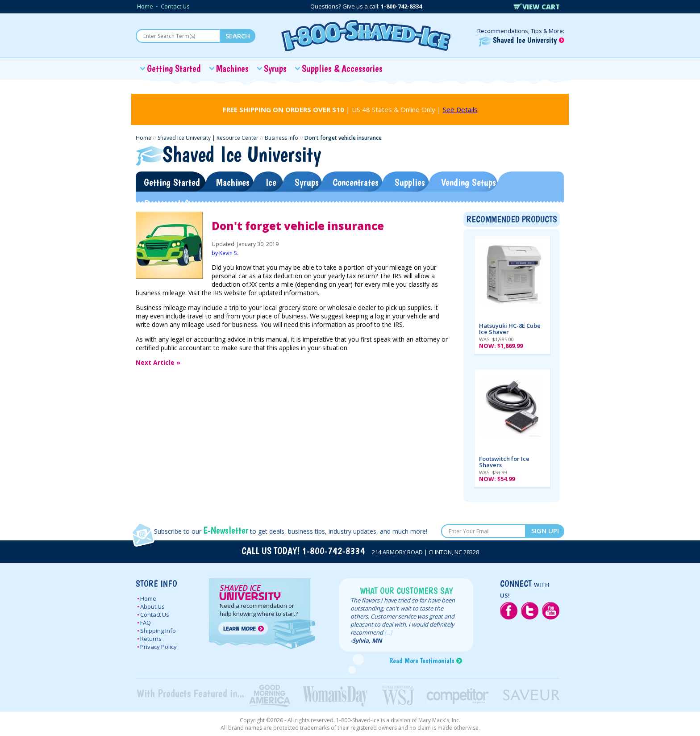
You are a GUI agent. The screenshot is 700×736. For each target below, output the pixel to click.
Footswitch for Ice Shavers (504, 462)
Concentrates (356, 182)
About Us (152, 606)
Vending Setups (469, 182)
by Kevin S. (225, 253)
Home (145, 6)
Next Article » (158, 362)
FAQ (146, 623)
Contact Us (175, 6)
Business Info (281, 138)
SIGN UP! (545, 531)
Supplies (410, 182)
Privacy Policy (158, 647)
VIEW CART (537, 7)
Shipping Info (158, 631)
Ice (271, 182)
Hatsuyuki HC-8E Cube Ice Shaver (510, 329)
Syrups (275, 68)
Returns (151, 639)
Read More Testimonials (422, 661)
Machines (232, 68)
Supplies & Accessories (342, 68)
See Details (460, 109)
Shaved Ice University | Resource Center (208, 138)
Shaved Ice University (521, 40)
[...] (388, 632)
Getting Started (174, 68)
